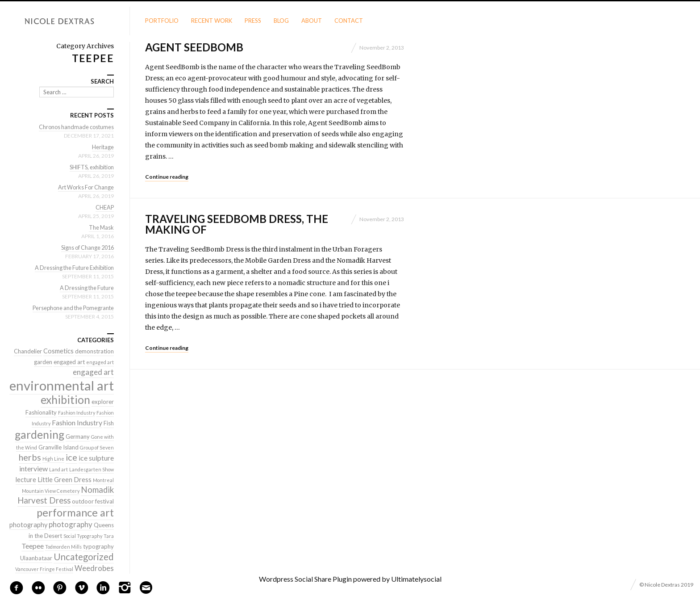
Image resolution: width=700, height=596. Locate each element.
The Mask (101, 227)
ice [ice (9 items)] (71, 457)
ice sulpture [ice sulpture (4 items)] (96, 458)
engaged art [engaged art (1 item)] (100, 362)
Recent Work (212, 21)
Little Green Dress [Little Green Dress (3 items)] (65, 480)
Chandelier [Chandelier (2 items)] (28, 351)
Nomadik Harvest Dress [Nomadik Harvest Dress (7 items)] (66, 495)
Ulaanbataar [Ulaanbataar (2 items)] (36, 558)
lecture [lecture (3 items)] (26, 480)
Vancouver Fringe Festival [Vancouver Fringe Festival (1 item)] (44, 569)
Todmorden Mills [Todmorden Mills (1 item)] (63, 547)
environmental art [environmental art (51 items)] (62, 385)
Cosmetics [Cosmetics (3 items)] (58, 351)
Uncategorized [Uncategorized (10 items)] (84, 557)
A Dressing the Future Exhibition (72, 268)
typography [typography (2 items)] (98, 546)
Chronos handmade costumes (75, 127)
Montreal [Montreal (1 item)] (103, 480)
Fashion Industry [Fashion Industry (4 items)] (77, 422)
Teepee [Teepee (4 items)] (33, 546)
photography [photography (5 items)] (71, 524)
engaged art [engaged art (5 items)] (93, 372)
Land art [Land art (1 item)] (58, 469)
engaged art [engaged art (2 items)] (69, 362)
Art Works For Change (85, 187)
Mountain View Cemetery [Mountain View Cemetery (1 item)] (51, 491)
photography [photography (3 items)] (28, 525)
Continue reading (167, 177)
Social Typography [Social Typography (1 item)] (83, 536)
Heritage (103, 147)
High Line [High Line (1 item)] (53, 459)
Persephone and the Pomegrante (71, 308)
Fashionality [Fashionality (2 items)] (41, 412)
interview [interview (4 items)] (33, 468)
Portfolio (162, 21)
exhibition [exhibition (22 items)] (65, 400)
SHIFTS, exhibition (90, 167)
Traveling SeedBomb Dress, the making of (237, 224)
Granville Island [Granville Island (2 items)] (58, 447)
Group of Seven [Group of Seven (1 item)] (97, 447)
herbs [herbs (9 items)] (30, 457)
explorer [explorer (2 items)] (103, 402)
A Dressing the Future (86, 288)
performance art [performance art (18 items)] (75, 512)
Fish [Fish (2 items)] (109, 423)
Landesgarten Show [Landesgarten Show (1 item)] (92, 469)
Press (253, 21)
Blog (281, 21)
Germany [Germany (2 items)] (78, 437)
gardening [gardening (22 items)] (40, 434)
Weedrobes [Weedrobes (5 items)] (94, 568)
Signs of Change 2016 (85, 248)
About (312, 21)
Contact (349, 21)
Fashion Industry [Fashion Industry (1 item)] (77, 413)
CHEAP (104, 207)
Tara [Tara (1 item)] (109, 536)
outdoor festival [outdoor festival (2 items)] (93, 501)
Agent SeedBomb (194, 47)
